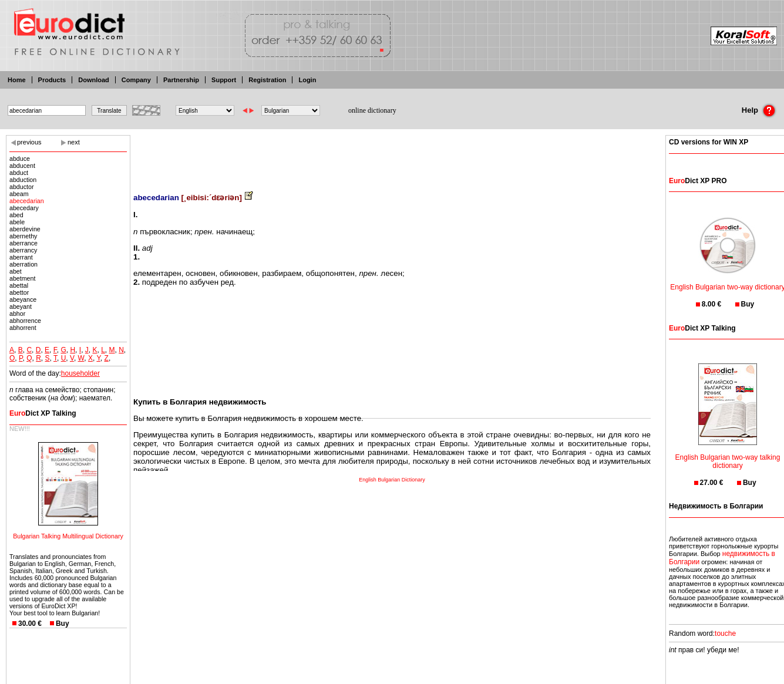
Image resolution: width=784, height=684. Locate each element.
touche (725, 634)
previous (29, 142)
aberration (23, 264)
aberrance (23, 243)
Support (224, 80)
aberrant (21, 257)
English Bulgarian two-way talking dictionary (728, 454)
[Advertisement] (392, 156)
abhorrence (25, 321)
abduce (20, 159)
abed (16, 215)
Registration (267, 80)
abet (16, 271)
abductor (21, 187)
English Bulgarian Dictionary (392, 480)
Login (307, 80)
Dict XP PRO (698, 181)
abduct (19, 173)
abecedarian (27, 201)
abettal (19, 285)
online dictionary (372, 110)
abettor (19, 292)
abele (17, 222)
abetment (22, 278)
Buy (63, 624)
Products (52, 80)
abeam (19, 194)
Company (136, 80)
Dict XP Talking (43, 413)
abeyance (23, 299)
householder (80, 373)
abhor (17, 314)
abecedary (24, 208)
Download (94, 80)
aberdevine (25, 229)
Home (17, 80)
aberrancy (23, 250)
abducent (22, 166)
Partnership (181, 80)
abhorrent (23, 328)
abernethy (23, 236)
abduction (23, 180)
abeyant (21, 306)
